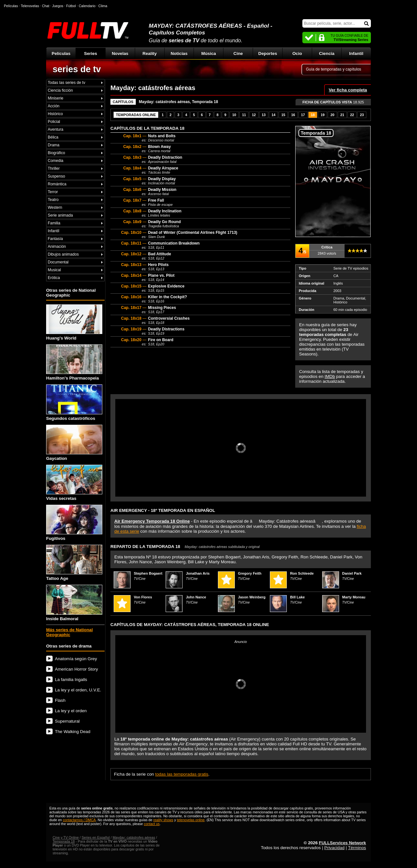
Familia (54, 223)
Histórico (55, 114)
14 (273, 115)
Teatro (53, 200)
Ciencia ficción (60, 90)
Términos (357, 848)
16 (293, 115)
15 (283, 115)
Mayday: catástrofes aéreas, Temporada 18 (179, 102)
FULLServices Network (342, 843)
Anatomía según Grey (76, 659)
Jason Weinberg (252, 597)
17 (303, 115)
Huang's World (74, 322)
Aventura (56, 129)
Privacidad (335, 848)
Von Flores (143, 597)
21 (342, 115)
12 (254, 115)
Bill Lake (297, 597)
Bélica (53, 137)
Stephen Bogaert (148, 573)
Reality (150, 53)
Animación (57, 247)
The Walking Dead (73, 732)
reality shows (163, 820)
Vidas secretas (74, 483)
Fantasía (55, 239)
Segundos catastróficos (74, 402)
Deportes (268, 53)
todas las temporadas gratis (182, 774)
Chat (46, 6)
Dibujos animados (63, 254)
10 (234, 115)
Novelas (120, 53)
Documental (58, 262)
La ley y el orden (71, 711)
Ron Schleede (302, 573)
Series (91, 53)
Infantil (356, 53)
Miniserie (56, 98)
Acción (54, 106)
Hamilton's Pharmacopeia (74, 362)
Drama (54, 145)
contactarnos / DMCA (79, 820)
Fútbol (71, 6)
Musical (54, 270)
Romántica (57, 184)
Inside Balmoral (74, 603)
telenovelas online (191, 820)
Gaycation (74, 443)
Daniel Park (352, 573)
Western (55, 207)
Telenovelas (30, 6)
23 (362, 115)
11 (244, 115)
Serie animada (60, 215)
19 (322, 115)
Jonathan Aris (198, 573)
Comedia (56, 161)
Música (209, 53)
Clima (103, 6)
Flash (60, 700)
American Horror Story (76, 669)
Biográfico (56, 153)
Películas (61, 53)
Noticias (179, 53)
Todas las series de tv (66, 83)
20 (332, 115)
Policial (54, 122)
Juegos (58, 6)
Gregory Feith (250, 573)
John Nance (196, 597)
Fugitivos (74, 523)
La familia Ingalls (71, 680)
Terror (53, 192)
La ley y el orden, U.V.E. (78, 690)
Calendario (87, 6)
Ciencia (327, 53)
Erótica (54, 278)
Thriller (54, 168)
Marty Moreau (354, 597)
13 (264, 115)
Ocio (297, 53)
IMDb (330, 376)
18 (313, 115)
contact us (152, 824)
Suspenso (56, 176)
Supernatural (67, 721)
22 (352, 115)
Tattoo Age (74, 563)
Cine (238, 53)
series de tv (77, 69)
